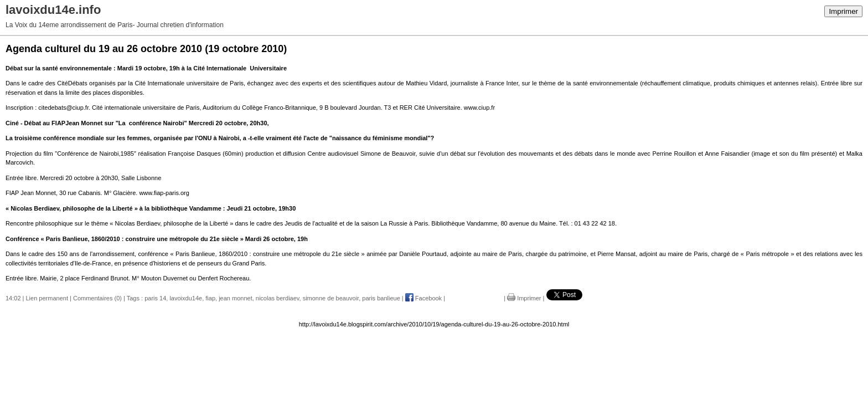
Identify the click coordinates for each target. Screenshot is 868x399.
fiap (210, 298)
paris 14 (155, 298)
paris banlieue (381, 298)
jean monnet (236, 298)
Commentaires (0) (97, 298)
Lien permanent (47, 298)
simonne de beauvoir (331, 298)
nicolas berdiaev (278, 298)
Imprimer (843, 11)
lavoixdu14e (186, 298)
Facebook (423, 298)
